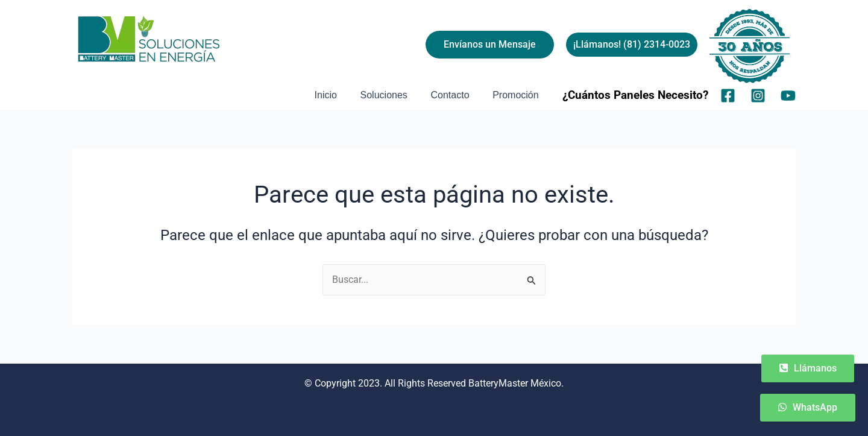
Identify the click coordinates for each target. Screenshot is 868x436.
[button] (632, 45)
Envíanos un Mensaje (490, 44)
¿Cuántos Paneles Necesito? (635, 95)
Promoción (518, 95)
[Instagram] (758, 96)
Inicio (340, 95)
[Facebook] (728, 96)
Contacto (456, 95)
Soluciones (394, 95)
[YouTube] (788, 96)
